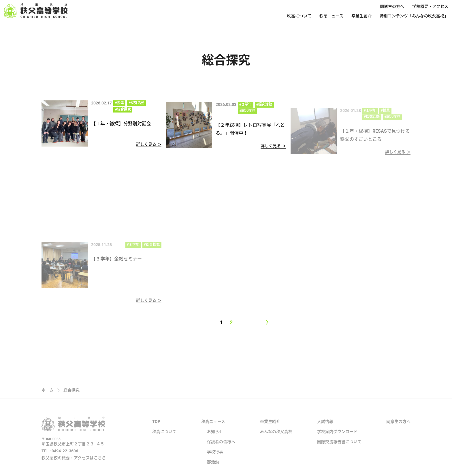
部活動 (213, 467)
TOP (156, 427)
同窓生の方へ (392, 6)
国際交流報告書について (339, 447)
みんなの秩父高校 (276, 437)
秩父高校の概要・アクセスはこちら (74, 463)
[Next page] (267, 322)
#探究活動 (136, 103)
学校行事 (215, 457)
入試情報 (325, 427)
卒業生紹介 (361, 16)
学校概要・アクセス (430, 6)
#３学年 (133, 248)
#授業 (119, 103)
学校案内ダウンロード (337, 437)
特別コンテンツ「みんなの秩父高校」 (414, 16)
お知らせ (215, 437)
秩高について (299, 16)
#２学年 (245, 106)
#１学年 (370, 115)
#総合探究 (123, 109)
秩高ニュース (331, 16)
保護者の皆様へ (221, 447)
